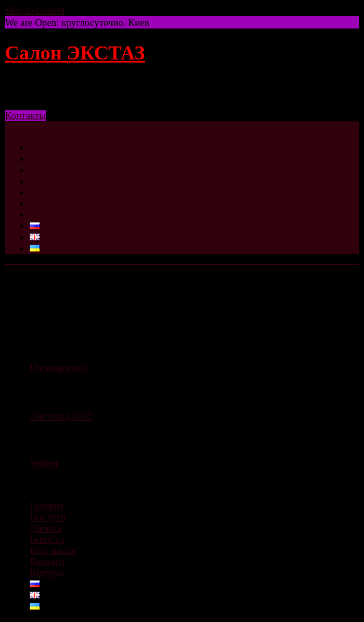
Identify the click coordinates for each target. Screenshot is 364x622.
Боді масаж (53, 192)
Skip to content (35, 10)
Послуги (48, 159)
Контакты (25, 116)
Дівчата (45, 170)
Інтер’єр (47, 181)
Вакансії (47, 204)
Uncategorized (58, 368)
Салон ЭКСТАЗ (75, 53)
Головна (47, 148)
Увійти (44, 464)
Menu (16, 127)
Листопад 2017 (61, 416)
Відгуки (46, 215)
